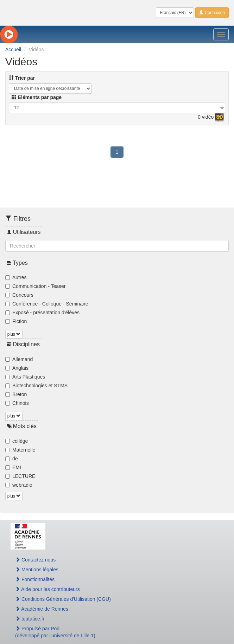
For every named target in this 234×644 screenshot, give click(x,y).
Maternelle (20, 450)
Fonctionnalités (35, 579)
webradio (19, 485)
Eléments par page (37, 97)
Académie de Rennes (42, 609)
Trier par (22, 78)
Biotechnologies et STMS (36, 386)
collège (17, 441)
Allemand (19, 359)
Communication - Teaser (35, 286)
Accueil (13, 50)
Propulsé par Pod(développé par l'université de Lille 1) (55, 632)
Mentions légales (37, 570)
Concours (19, 295)
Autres (16, 277)
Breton (16, 394)
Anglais (17, 368)
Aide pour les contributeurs (48, 589)
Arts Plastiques (25, 377)
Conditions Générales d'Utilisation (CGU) (63, 599)
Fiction (16, 321)
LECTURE (20, 476)
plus (14, 334)
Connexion (212, 13)
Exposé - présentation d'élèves (42, 313)
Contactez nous (35, 560)
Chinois (17, 403)
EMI (13, 467)
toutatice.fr (30, 619)
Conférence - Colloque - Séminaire (47, 304)
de (12, 459)
